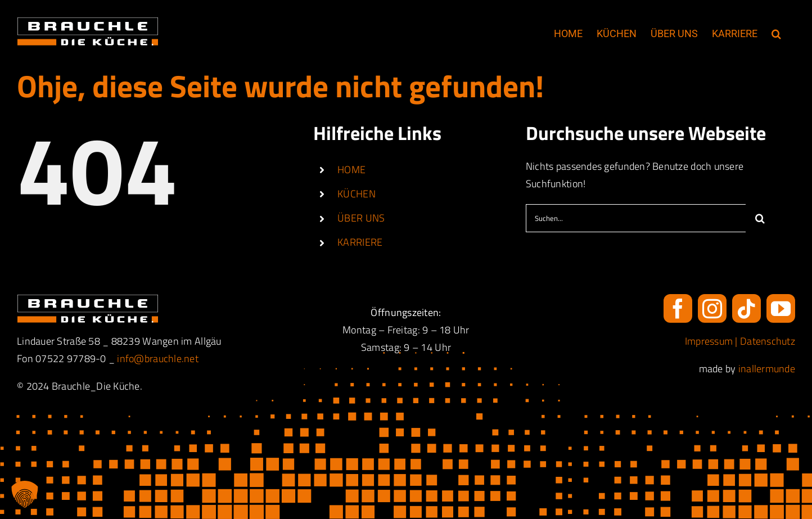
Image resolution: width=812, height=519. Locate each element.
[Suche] (760, 218)
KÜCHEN (357, 194)
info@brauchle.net (158, 358)
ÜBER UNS (361, 218)
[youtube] (781, 308)
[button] (776, 34)
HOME (351, 170)
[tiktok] (746, 308)
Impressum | (712, 341)
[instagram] (712, 308)
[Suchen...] (636, 218)
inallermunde (767, 369)
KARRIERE (360, 242)
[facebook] (678, 308)
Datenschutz (768, 341)
